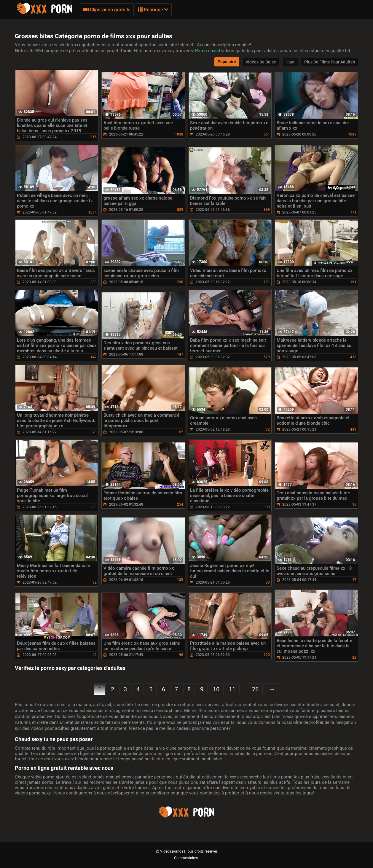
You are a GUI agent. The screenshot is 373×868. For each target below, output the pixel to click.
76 (255, 689)
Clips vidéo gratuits (107, 10)
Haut (290, 62)
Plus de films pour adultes (330, 62)
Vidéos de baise (261, 62)
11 (232, 689)
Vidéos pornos (172, 851)
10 (216, 689)
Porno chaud (208, 51)
